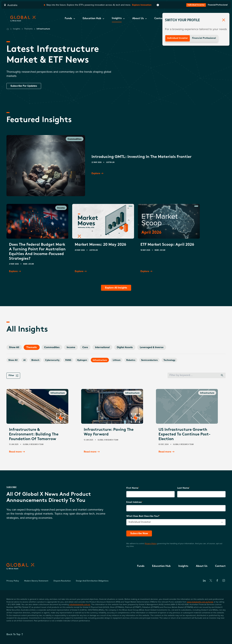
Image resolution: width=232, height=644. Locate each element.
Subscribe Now (139, 533)
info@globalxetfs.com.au (80, 604)
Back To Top (15, 634)
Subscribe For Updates (24, 86)
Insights (17, 29)
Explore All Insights (116, 288)
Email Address (134, 502)
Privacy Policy (151, 543)
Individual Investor (178, 38)
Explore (98, 173)
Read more (17, 452)
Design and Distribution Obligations (92, 581)
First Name (132, 488)
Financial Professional (204, 38)
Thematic (28, 29)
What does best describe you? (143, 516)
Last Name (183, 488)
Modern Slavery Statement (36, 581)
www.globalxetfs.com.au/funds (200, 602)
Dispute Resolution (62, 581)
